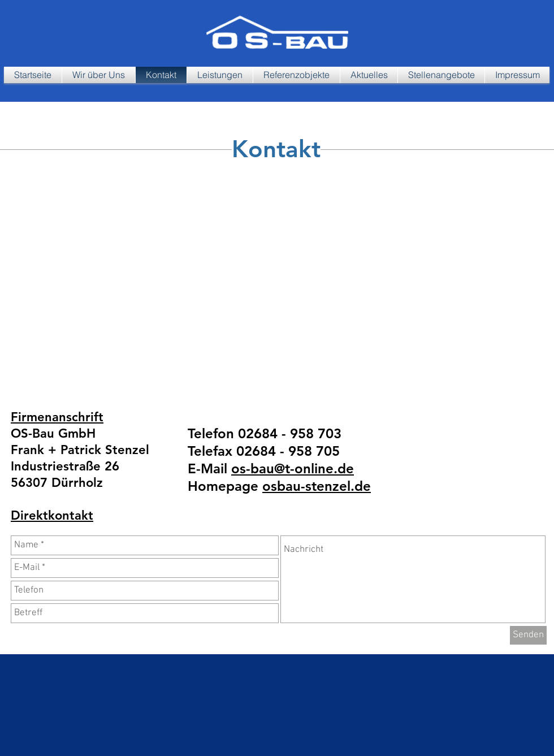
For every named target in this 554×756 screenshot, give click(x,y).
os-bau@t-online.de (293, 468)
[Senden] (528, 635)
